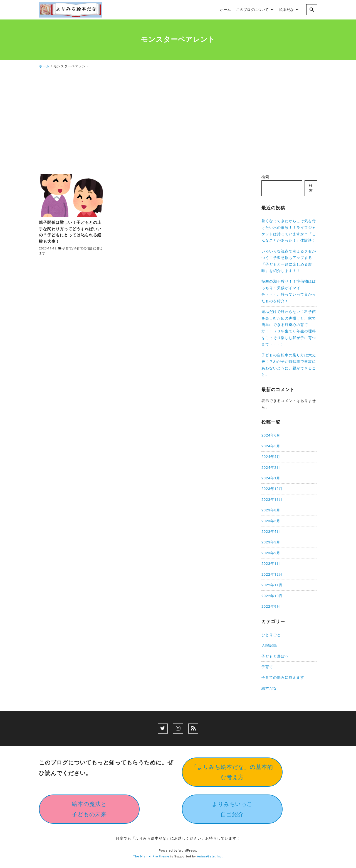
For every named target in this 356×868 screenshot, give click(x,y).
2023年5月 (271, 521)
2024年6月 (271, 435)
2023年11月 (272, 500)
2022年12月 (272, 574)
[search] (312, 10)
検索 (265, 177)
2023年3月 (271, 542)
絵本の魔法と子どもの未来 (89, 809)
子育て (67, 248)
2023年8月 (271, 510)
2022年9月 (271, 606)
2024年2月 (271, 468)
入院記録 (269, 645)
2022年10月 (272, 596)
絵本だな (269, 688)
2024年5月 (271, 446)
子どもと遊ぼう (275, 656)
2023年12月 (272, 489)
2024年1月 (271, 478)
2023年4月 (271, 532)
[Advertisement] (178, 123)
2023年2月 (271, 553)
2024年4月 (271, 457)
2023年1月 (271, 564)
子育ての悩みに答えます (283, 677)
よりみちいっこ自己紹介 (232, 809)
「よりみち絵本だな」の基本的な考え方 (232, 772)
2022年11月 (272, 585)
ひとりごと (271, 635)
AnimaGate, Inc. (210, 856)
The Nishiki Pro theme (151, 856)
